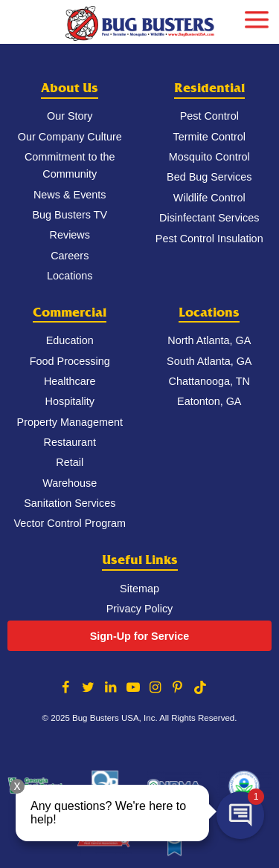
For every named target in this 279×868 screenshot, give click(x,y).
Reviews (70, 235)
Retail (70, 462)
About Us (70, 88)
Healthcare (70, 381)
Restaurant (70, 442)
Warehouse (70, 483)
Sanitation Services (70, 503)
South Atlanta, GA (209, 361)
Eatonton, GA (209, 401)
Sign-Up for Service (140, 636)
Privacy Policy (140, 609)
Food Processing (70, 361)
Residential (209, 88)
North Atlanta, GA (209, 340)
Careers (70, 256)
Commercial (70, 312)
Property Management (70, 422)
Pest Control (209, 116)
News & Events (70, 195)
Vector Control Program (70, 523)
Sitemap (139, 589)
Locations (70, 276)
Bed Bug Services (209, 177)
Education (70, 340)
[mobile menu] (257, 18)
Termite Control (209, 137)
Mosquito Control (209, 157)
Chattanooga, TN (209, 381)
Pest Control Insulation (209, 239)
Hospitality (70, 401)
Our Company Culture (70, 137)
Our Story (70, 116)
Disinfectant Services (209, 218)
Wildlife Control (209, 198)
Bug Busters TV (70, 215)
